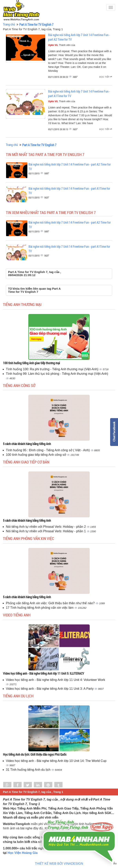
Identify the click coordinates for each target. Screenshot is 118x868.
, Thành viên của (62, 45)
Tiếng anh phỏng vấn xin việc (29, 538)
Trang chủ (9, 24)
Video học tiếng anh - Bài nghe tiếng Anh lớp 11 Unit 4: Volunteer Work (55, 680)
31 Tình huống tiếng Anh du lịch (29, 770)
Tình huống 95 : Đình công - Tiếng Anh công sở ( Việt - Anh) (48, 450)
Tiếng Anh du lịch (18, 696)
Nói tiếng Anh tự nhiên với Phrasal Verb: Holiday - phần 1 (46, 531)
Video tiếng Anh (17, 615)
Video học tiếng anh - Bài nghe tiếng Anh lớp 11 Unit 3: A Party (50, 689)
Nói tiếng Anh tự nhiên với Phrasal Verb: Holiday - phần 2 (46, 527)
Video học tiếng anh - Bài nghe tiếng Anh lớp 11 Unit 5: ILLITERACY (44, 673)
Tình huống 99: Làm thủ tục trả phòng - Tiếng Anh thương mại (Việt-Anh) (57, 374)
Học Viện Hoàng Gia (23, 853)
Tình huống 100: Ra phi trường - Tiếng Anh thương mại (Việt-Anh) (53, 369)
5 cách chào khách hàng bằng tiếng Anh (27, 444)
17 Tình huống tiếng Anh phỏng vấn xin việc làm (40, 608)
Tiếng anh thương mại (22, 304)
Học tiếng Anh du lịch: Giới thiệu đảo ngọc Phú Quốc (35, 754)
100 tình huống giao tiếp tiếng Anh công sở (36, 455)
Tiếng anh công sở (19, 385)
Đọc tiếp (106, 77)
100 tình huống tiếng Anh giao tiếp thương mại (31, 363)
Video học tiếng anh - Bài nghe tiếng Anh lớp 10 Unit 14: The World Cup (56, 761)
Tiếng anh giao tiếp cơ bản (26, 462)
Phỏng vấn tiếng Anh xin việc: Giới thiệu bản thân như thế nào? (51, 603)
